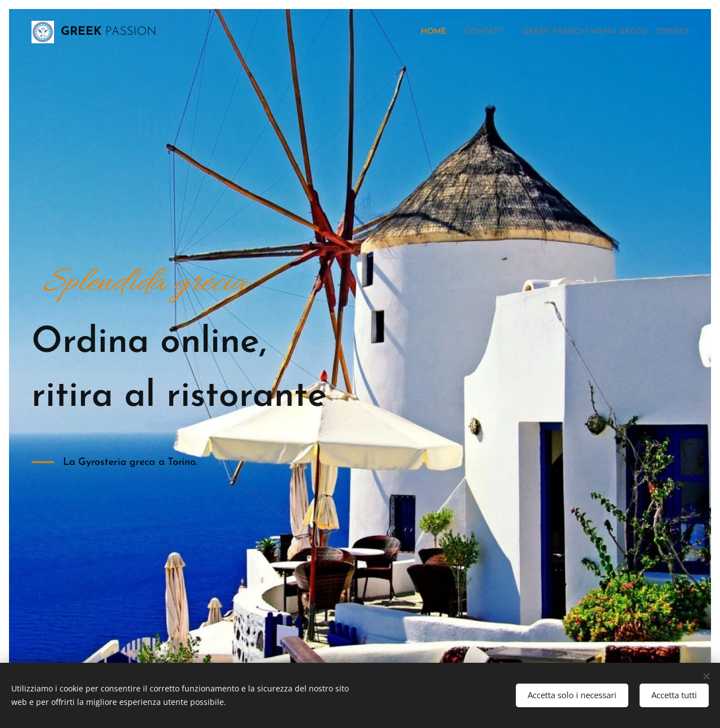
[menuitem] (406, 32)
